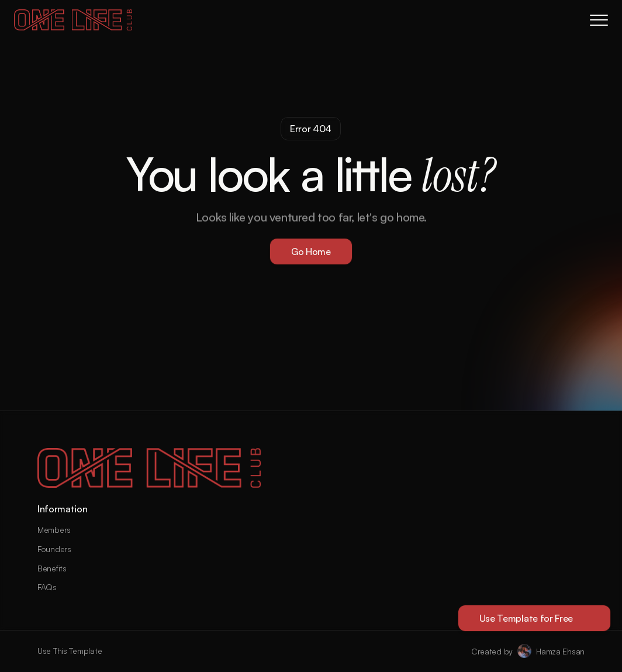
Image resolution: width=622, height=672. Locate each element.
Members (54, 530)
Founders (54, 549)
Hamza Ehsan (560, 651)
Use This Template (70, 651)
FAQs (47, 587)
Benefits (52, 568)
